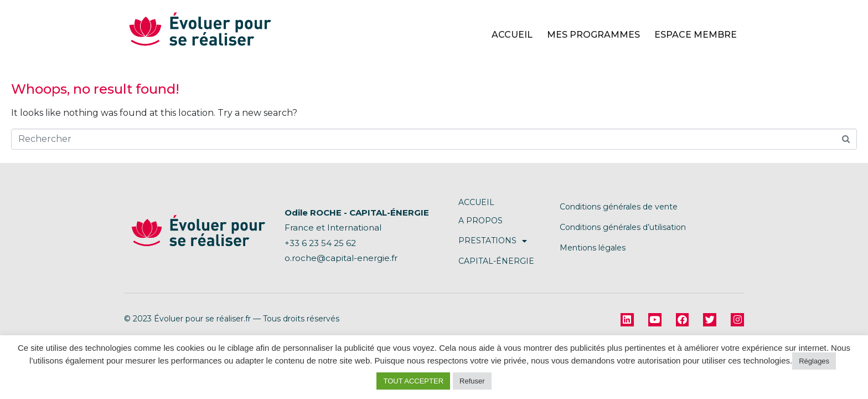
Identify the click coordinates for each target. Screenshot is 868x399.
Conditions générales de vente (619, 207)
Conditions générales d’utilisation (623, 227)
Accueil (512, 35)
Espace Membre (696, 35)
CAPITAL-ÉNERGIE (496, 261)
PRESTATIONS (493, 241)
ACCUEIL (476, 202)
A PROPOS (480, 221)
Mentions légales (593, 248)
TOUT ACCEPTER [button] (413, 381)
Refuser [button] (472, 381)
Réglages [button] (814, 361)
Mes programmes (593, 35)
